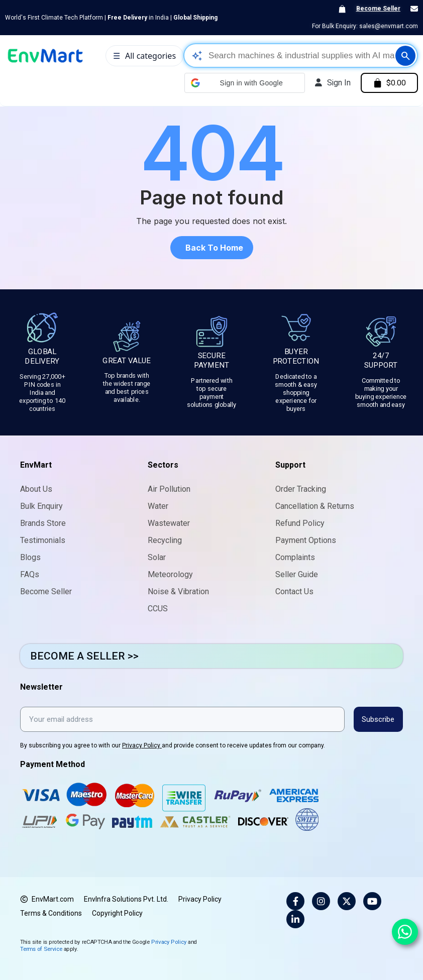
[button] (242, 83)
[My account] (330, 83)
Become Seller (378, 9)
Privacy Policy (142, 745)
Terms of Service (41, 948)
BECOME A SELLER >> (84, 656)
